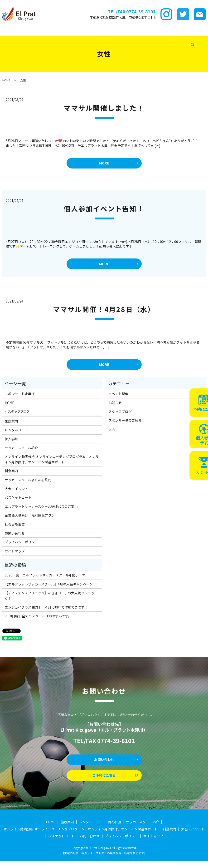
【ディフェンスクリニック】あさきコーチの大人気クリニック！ (50, 600)
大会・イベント (13, 38)
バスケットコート (40, 38)
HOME (6, 31)
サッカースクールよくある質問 (28, 484)
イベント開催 (118, 398)
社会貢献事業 (116, 38)
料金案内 (162, 31)
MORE (104, 164)
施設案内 (51, 31)
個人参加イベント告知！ (104, 210)
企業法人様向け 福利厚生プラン (30, 519)
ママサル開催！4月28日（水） (104, 312)
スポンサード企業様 (28, 31)
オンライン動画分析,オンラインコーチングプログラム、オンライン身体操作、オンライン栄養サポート (52, 463)
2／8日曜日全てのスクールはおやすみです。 (38, 620)
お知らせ (115, 407)
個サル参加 (93, 31)
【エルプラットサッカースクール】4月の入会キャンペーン (49, 588)
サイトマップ (15, 555)
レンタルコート (71, 31)
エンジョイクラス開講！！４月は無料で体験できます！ (46, 611)
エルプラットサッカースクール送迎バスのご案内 (41, 511)
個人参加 (11, 443)
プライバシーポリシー (21, 546)
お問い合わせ (15, 537)
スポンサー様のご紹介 (125, 424)
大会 (112, 433)
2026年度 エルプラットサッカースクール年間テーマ (45, 579)
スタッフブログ (92, 38)
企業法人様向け (67, 38)
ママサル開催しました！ (104, 108)
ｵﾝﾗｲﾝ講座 (146, 31)
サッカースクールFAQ (187, 31)
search (130, 39)
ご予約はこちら (104, 781)
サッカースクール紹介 (120, 31)
